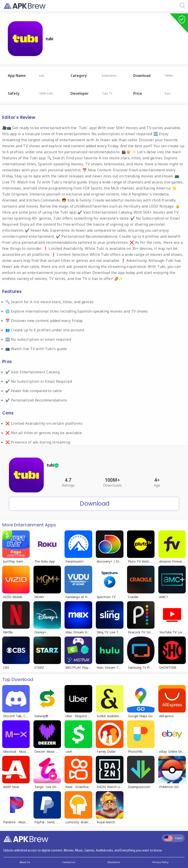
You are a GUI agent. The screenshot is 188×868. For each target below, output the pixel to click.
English (173, 838)
